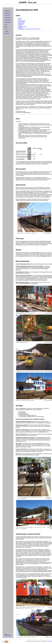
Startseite (7, 33)
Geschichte (7, 13)
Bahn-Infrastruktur (23, 27)
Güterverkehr (21, 23)
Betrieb (20, 25)
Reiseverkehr (22, 22)
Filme (6, 24)
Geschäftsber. (8, 22)
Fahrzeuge (21, 24)
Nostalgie (21, 28)
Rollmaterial (7, 20)
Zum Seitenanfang (8, 635)
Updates (7, 31)
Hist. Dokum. (8, 18)
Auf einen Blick (22, 21)
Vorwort (20, 18)
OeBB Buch (7, 11)
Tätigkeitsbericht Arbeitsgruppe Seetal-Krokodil (29, 29)
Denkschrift (7, 15)
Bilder (6, 27)
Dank (20, 20)
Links (6, 29)
